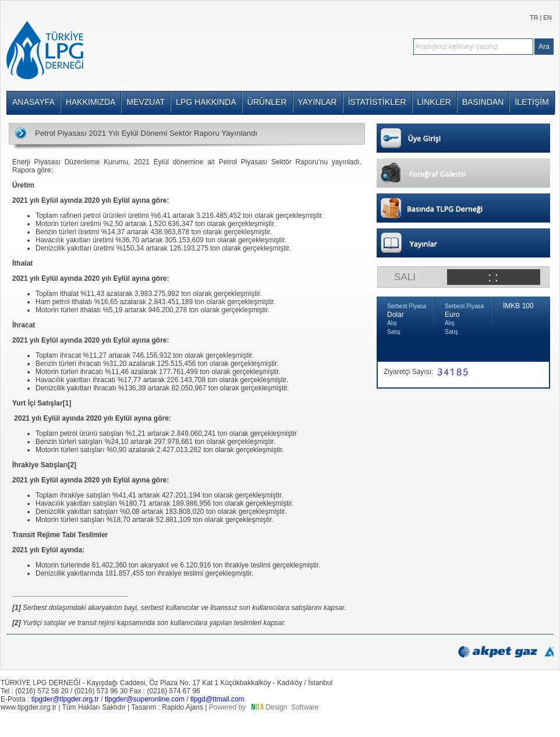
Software (305, 707)
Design (276, 707)
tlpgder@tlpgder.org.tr (65, 699)
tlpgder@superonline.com (145, 699)
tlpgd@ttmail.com (217, 699)
